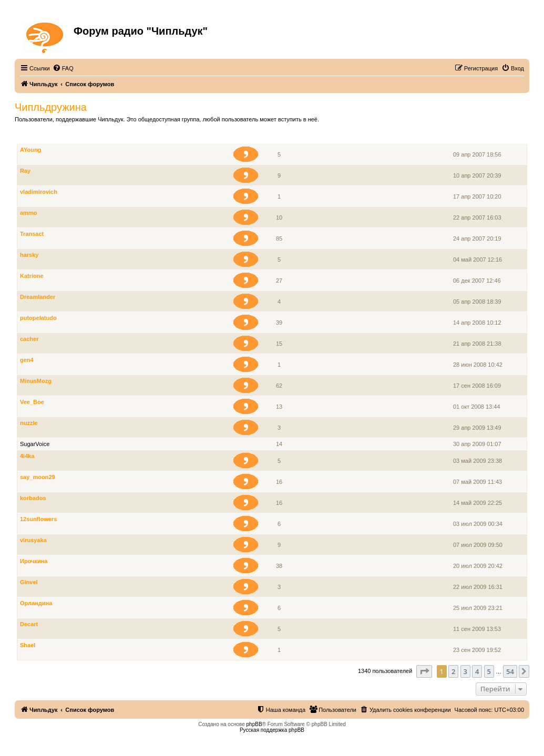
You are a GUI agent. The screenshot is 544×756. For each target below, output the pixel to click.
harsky (29, 255)
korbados (33, 498)
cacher (29, 339)
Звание (250, 138)
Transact (32, 234)
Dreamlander (38, 297)
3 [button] (465, 671)
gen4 (27, 360)
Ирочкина (34, 561)
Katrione (32, 276)
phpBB (254, 724)
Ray (25, 171)
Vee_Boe (32, 402)
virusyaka (33, 540)
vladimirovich (39, 192)
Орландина (36, 603)
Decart (29, 624)
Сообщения (280, 138)
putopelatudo (38, 318)
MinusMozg (36, 381)
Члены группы (40, 138)
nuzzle (29, 423)
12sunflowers (38, 519)
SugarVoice (35, 444)
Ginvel (29, 582)
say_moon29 (38, 477)
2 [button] (453, 671)
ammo (28, 213)
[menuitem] (63, 68)
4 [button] (477, 671)
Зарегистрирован (478, 138)
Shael (28, 645)
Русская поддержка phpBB (272, 730)
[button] (424, 671)
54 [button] (510, 671)
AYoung (30, 150)
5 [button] (489, 671)
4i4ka (27, 456)
